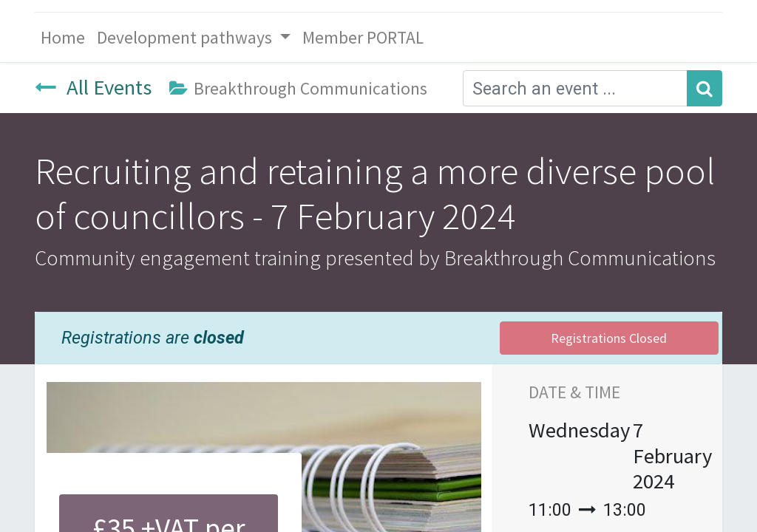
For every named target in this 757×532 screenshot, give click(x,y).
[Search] (705, 88)
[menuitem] (63, 37)
